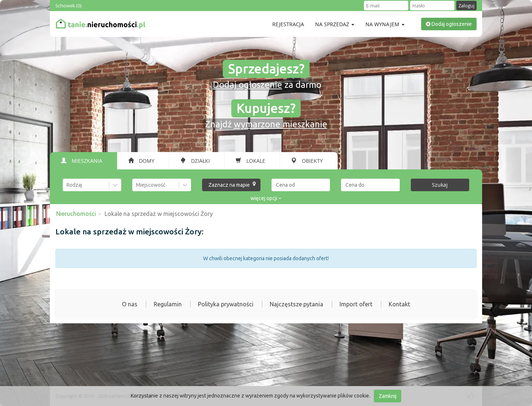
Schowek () (69, 6)
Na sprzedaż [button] (335, 24)
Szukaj (440, 185)
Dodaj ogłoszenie (449, 24)
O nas (130, 304)
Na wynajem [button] (385, 24)
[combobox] (67, 185)
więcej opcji (266, 198)
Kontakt (399, 304)
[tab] (83, 161)
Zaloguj (466, 6)
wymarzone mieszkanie (281, 124)
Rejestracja (288, 24)
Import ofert (356, 304)
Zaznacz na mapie (232, 185)
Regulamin (168, 304)
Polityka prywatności (226, 304)
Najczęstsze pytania (296, 304)
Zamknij (388, 396)
